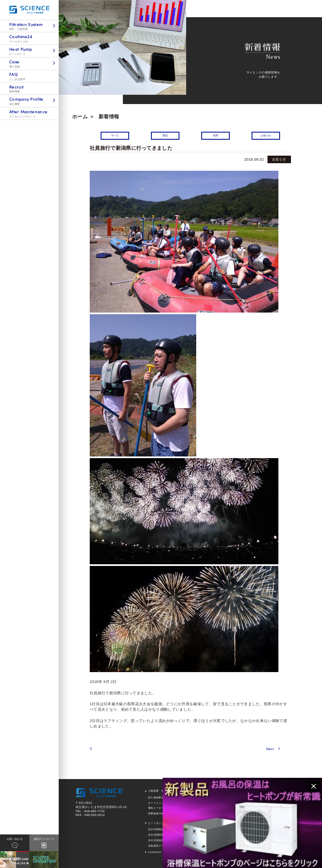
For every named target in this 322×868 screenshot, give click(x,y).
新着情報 (109, 117)
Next (241, 748)
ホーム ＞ (83, 117)
